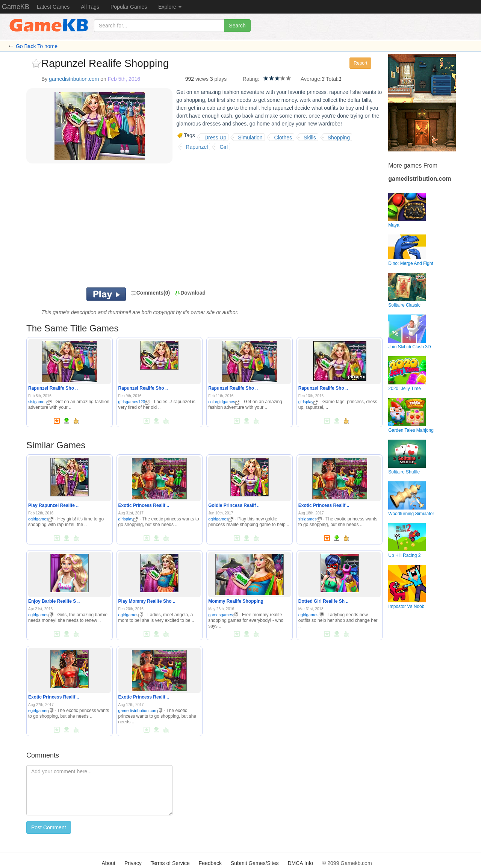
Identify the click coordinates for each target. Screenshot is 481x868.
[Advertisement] (119, 227)
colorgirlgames (224, 402)
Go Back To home (37, 46)
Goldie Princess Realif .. (234, 505)
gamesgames (223, 615)
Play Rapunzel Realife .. (53, 505)
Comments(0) (150, 293)
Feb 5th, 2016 (124, 79)
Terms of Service (170, 863)
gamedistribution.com (74, 79)
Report (360, 63)
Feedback (210, 863)
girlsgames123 (134, 402)
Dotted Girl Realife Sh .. (323, 601)
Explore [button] (170, 7)
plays (220, 79)
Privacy (133, 863)
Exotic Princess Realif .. (144, 505)
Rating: (251, 79)
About (108, 863)
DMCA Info (300, 863)
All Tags (90, 7)
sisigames (40, 402)
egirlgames (41, 519)
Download (193, 293)
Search (237, 26)
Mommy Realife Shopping (236, 601)
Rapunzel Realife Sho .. (53, 388)
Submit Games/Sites (255, 863)
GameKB (16, 7)
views (202, 79)
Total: (332, 79)
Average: (311, 79)
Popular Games (129, 7)
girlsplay (308, 402)
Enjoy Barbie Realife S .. (54, 601)
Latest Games (53, 7)
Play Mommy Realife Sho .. (147, 601)
